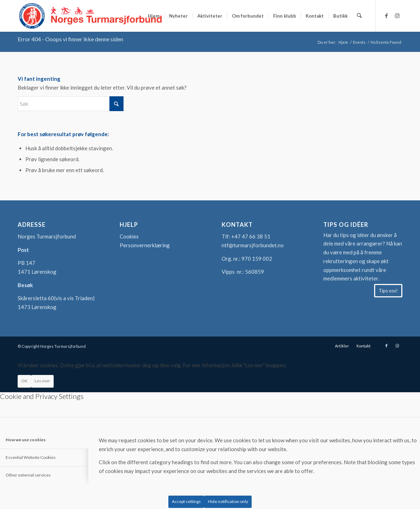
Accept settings (186, 501)
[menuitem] (154, 16)
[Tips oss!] (388, 291)
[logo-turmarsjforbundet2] (91, 16)
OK (24, 381)
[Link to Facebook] (386, 16)
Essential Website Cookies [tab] (31, 457)
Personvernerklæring (145, 245)
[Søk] (359, 16)
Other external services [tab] (28, 475)
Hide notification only (228, 501)
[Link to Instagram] (397, 16)
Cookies (129, 236)
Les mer (42, 381)
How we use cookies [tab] (26, 440)
